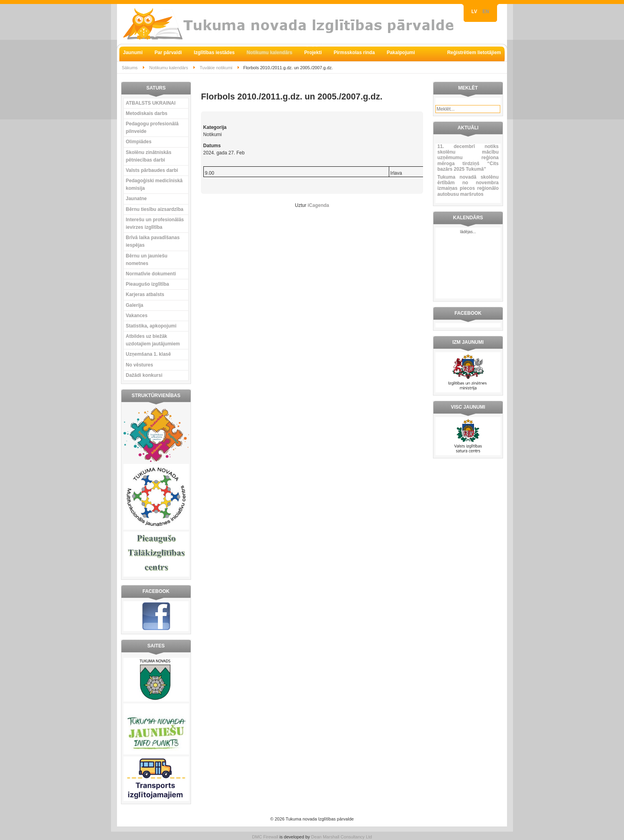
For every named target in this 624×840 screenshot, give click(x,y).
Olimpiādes (139, 142)
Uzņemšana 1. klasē (148, 354)
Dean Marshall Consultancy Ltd (342, 837)
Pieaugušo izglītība (147, 284)
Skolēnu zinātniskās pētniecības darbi (149, 156)
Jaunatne (136, 199)
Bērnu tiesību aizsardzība (155, 209)
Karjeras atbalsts (145, 294)
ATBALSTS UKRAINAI (151, 103)
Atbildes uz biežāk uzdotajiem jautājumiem (153, 340)
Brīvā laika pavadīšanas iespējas (153, 241)
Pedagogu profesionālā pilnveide (152, 128)
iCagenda (318, 205)
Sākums (130, 68)
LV (475, 12)
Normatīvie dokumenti (151, 274)
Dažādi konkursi (144, 375)
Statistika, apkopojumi (151, 326)
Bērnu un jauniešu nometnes (147, 260)
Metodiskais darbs (147, 113)
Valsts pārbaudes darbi (152, 170)
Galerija (135, 305)
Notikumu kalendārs (169, 68)
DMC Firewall (265, 837)
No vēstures (139, 365)
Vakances (137, 316)
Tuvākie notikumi (216, 68)
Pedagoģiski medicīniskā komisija (154, 184)
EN (486, 12)
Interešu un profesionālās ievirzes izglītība (155, 223)
